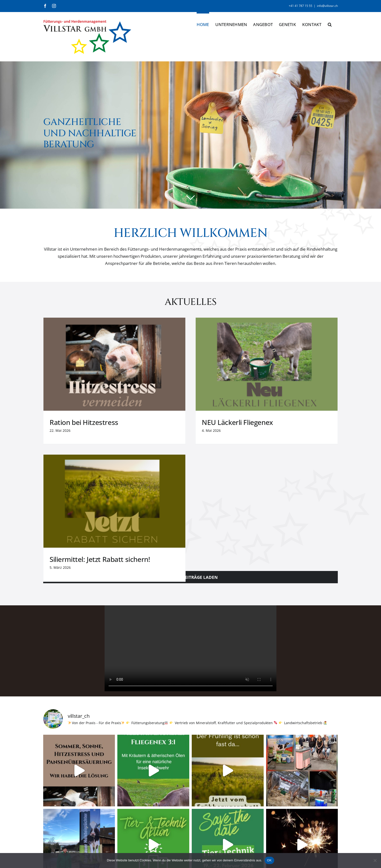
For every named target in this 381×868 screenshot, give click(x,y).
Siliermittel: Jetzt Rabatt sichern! (303, 422)
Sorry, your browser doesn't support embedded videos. (191, 507)
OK (269, 860)
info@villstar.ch (327, 6)
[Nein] (375, 860)
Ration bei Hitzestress (84, 422)
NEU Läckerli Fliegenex (187, 422)
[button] (330, 24)
